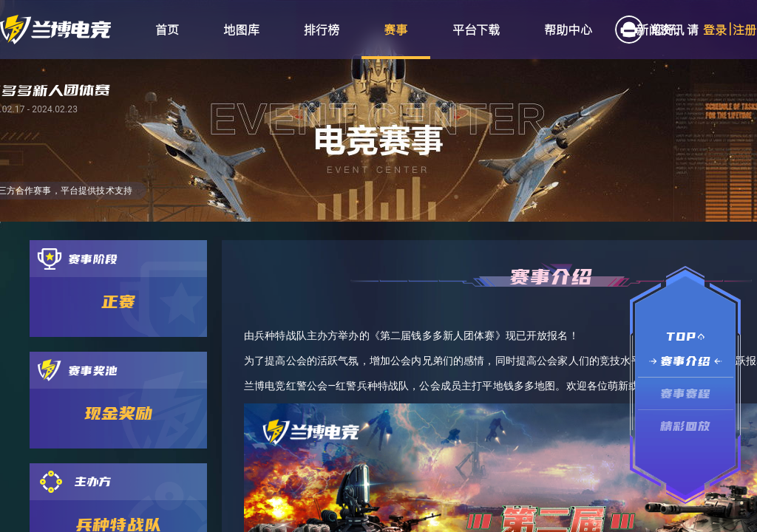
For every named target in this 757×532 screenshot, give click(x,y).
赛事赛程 (686, 393)
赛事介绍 (686, 361)
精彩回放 (686, 426)
